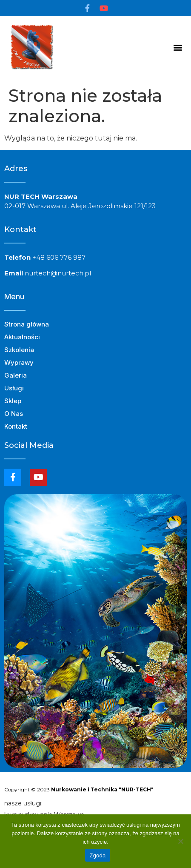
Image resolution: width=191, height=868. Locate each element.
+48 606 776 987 (59, 257)
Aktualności (22, 337)
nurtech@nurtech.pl (58, 273)
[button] (178, 47)
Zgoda (97, 855)
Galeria (16, 375)
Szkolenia (21, 350)
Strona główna (27, 324)
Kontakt (16, 426)
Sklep (13, 401)
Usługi (16, 388)
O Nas (14, 414)
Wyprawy (19, 362)
